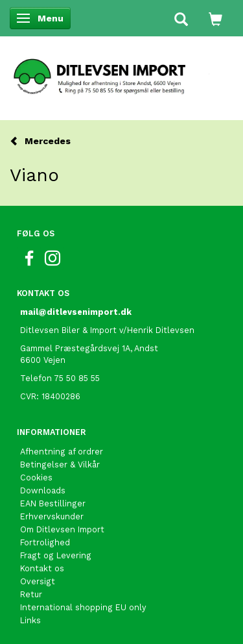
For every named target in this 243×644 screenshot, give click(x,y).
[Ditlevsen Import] (121, 72)
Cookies (36, 477)
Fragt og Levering (56, 555)
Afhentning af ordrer (62, 452)
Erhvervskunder (52, 516)
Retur (31, 594)
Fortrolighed (45, 542)
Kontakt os (42, 568)
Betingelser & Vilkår (60, 464)
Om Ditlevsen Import (62, 529)
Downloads (43, 490)
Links (30, 620)
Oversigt (38, 581)
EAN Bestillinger (53, 503)
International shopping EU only (83, 607)
